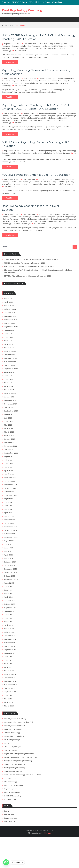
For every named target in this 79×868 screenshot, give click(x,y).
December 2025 (11, 316)
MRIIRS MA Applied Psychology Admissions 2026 (24, 263)
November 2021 (11, 488)
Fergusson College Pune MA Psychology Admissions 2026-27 (29, 267)
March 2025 (9, 348)
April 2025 (8, 344)
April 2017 (8, 667)
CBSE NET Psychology (59, 46)
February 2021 (10, 520)
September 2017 (11, 650)
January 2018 (10, 636)
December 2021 (10, 485)
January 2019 (10, 601)
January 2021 (10, 523)
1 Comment (20, 123)
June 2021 (8, 506)
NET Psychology (51, 48)
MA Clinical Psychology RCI (15, 764)
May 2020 (8, 551)
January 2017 (10, 678)
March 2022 (9, 474)
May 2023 (8, 425)
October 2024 (10, 365)
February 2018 (10, 632)
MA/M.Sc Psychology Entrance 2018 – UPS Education (36, 175)
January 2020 (10, 565)
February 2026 (10, 309)
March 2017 (9, 671)
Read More (10, 62)
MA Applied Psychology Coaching (61, 81)
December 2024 (11, 358)
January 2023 (10, 439)
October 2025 (10, 323)
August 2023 (9, 414)
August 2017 (9, 653)
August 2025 (9, 330)
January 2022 (10, 481)
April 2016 (8, 702)
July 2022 (8, 460)
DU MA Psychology (47, 79)
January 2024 (10, 397)
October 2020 (10, 534)
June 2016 (8, 695)
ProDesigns (46, 833)
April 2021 (8, 513)
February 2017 (10, 674)
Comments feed (11, 818)
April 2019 (8, 597)
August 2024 (9, 372)
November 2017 (11, 643)
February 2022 (10, 478)
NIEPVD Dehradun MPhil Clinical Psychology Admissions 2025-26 (41, 2)
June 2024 (8, 379)
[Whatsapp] (6, 862)
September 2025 (11, 327)
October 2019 (10, 576)
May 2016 (8, 699)
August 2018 (9, 611)
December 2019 (11, 569)
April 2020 (8, 555)
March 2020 (9, 558)
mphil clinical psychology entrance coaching (23, 775)
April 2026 (8, 302)
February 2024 (10, 393)
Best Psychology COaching (51, 44)
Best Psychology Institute (38, 46)
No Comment (20, 51)
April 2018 (8, 625)
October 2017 (10, 646)
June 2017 (8, 660)
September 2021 (11, 495)
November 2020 (11, 530)
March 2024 (9, 390)
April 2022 (8, 471)
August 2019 (9, 583)
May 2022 (8, 467)
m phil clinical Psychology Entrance (28, 48)
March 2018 (9, 629)
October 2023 (10, 407)
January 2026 (10, 313)
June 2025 (8, 337)
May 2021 (8, 509)
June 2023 (8, 421)
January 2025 (10, 355)
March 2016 (9, 706)
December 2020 (11, 527)
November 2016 (11, 685)
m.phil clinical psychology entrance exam (21, 757)
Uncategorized (10, 799)
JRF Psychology (8, 81)
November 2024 (11, 362)
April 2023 (8, 429)
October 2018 (10, 604)
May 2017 (8, 664)
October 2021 (10, 492)
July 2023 (8, 418)
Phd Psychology (11, 782)
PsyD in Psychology (12, 792)
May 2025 (8, 341)
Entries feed (9, 815)
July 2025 (8, 334)
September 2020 (11, 537)
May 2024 (8, 383)
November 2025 (11, 320)
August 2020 (9, 541)
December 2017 (10, 639)
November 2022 (11, 446)
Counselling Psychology (14, 736)
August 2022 (9, 457)
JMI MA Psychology (65, 79)
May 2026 (8, 299)
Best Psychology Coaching (22, 10)
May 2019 (8, 594)
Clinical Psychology (12, 733)
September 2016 (11, 692)
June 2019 (8, 590)
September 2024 (11, 369)
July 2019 (8, 587)
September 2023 (11, 411)
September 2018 (11, 608)
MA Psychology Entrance (34, 83)
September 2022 (11, 453)
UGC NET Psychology (22, 224)
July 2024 (8, 376)
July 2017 (8, 657)
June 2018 (8, 618)
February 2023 (10, 436)
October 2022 (10, 450)
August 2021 (9, 499)
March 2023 (9, 432)
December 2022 (11, 443)
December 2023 (11, 400)
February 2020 (10, 562)
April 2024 (8, 386)
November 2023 (11, 404)
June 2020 (8, 548)
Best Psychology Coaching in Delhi (18, 722)
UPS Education (30, 44)
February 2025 (10, 351)
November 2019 (11, 572)
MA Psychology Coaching (12, 83)
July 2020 (8, 544)
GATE (6, 743)
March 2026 (9, 306)
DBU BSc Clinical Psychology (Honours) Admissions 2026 (27, 276)
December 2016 (10, 681)
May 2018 (8, 622)
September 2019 (11, 580)
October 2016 (10, 688)
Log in (7, 811)
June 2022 (8, 464)
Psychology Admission (13, 785)
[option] (46, 2)
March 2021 (9, 516)
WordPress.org (10, 822)
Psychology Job (11, 789)
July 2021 (8, 502)
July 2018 (8, 615)
